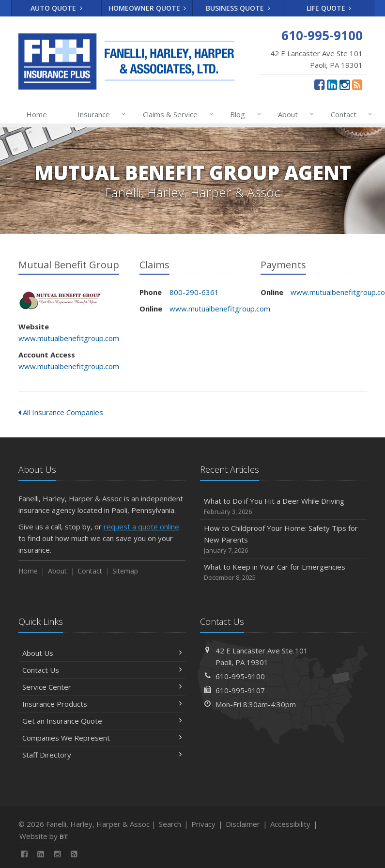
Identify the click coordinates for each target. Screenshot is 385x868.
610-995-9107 (240, 690)
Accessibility (290, 824)
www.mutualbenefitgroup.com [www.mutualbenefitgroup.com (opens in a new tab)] (69, 338)
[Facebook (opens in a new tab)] (319, 84)
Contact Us (102, 670)
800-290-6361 (194, 292)
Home (37, 114)
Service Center (102, 687)
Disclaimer (243, 824)
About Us (102, 653)
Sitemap (125, 571)
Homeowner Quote (147, 8)
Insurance (100, 114)
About (294, 114)
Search (170, 824)
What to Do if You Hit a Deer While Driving (284, 506)
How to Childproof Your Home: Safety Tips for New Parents (284, 539)
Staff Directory (102, 755)
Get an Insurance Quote (102, 721)
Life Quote (329, 8)
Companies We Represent (102, 738)
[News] (357, 84)
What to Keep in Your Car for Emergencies (284, 572)
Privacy (203, 824)
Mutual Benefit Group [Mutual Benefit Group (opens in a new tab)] (62, 300)
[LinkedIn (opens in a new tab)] (332, 84)
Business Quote (238, 8)
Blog (243, 114)
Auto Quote (56, 8)
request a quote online (141, 527)
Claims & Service (176, 114)
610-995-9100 (240, 676)
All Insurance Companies (61, 412)
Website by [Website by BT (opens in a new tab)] (44, 836)
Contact (349, 114)
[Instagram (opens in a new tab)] (345, 84)
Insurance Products (102, 704)
